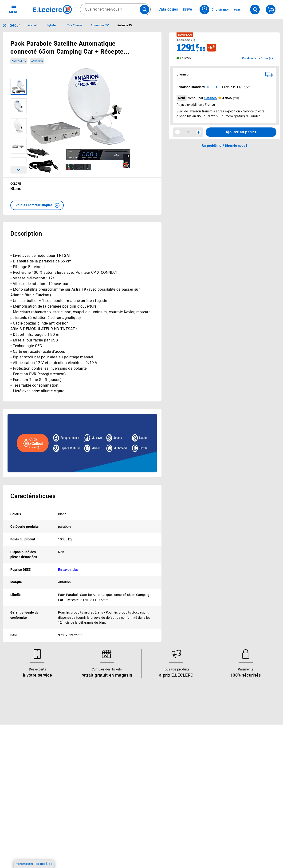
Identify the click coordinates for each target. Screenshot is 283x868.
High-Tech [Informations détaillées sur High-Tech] (52, 25)
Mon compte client (183, 762)
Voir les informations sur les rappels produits (136, 732)
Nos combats (125, 782)
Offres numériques (75, 817)
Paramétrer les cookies (34, 864)
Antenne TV (19, 61)
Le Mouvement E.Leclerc (133, 776)
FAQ (171, 781)
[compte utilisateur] (255, 10)
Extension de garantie (78, 787)
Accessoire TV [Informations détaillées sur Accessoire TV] (100, 25)
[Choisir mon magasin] (222, 10)
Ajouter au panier (241, 132)
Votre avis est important (80, 811)
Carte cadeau (71, 793)
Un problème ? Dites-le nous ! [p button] (225, 146)
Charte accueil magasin (79, 842)
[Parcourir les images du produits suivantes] (19, 170)
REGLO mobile (72, 781)
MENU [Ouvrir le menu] (14, 9)
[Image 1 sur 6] (19, 87)
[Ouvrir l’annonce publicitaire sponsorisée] (82, 443)
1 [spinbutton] (188, 132)
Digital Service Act (236, 862)
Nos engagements (129, 789)
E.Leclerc (78, 823)
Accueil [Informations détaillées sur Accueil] (33, 25)
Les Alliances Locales (131, 795)
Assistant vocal (73, 799)
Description (26, 234)
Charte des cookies (236, 813)
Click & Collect (72, 762)
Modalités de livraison (239, 819)
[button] (37, 205)
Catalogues (16, 762)
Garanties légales (235, 844)
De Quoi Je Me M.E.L (131, 807)
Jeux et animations (22, 781)
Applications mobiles (77, 805)
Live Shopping (18, 787)
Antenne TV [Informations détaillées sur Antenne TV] (125, 25)
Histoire (121, 770)
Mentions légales (235, 782)
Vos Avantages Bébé (23, 774)
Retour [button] (14, 25)
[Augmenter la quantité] (199, 132)
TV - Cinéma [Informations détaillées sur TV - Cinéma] (75, 25)
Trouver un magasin (130, 825)
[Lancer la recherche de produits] (145, 9)
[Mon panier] (271, 10)
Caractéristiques (33, 496)
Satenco (210, 98)
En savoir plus (68, 570)
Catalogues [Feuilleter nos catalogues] (168, 9)
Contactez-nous (180, 793)
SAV (171, 787)
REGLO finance (73, 774)
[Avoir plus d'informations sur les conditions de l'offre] (257, 58)
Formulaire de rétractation (242, 837)
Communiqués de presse (134, 819)
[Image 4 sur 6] (19, 146)
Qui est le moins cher (131, 813)
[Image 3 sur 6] (19, 126)
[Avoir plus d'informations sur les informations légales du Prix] (193, 40)
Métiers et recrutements (133, 801)
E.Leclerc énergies (75, 768)
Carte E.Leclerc (19, 768)
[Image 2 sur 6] (19, 106)
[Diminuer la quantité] (177, 132)
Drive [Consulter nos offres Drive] (188, 9)
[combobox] (115, 9)
